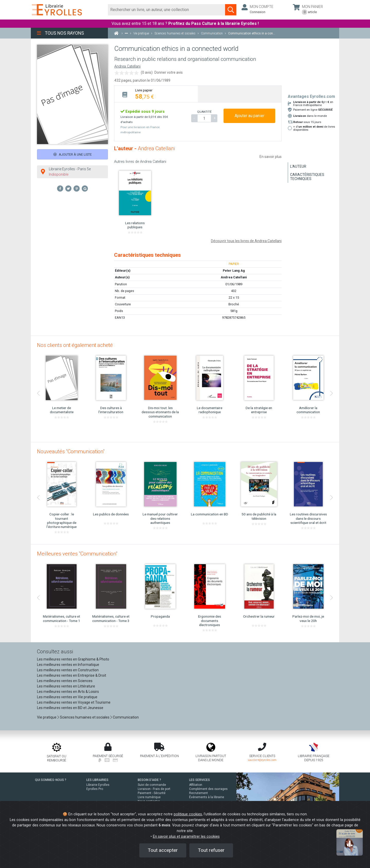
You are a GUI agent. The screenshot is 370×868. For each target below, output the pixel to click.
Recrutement (198, 793)
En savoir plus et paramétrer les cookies (186, 837)
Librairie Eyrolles (98, 785)
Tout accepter (163, 850)
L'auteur (298, 166)
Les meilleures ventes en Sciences (65, 681)
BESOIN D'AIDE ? (149, 780)
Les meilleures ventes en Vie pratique (67, 697)
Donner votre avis (169, 72)
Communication (126, 717)
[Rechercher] (167, 10)
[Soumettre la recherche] (231, 10)
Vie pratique (47, 717)
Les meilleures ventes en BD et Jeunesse (70, 708)
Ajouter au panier (249, 116)
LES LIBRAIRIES (97, 780)
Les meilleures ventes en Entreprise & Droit (72, 675)
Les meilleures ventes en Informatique (68, 665)
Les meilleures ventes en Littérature (66, 686)
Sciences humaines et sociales (85, 717)
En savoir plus (271, 157)
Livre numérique (149, 797)
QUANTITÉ (204, 112)
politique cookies (188, 814)
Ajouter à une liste (73, 154)
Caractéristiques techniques (307, 177)
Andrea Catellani (127, 66)
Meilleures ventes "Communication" (77, 554)
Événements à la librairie (207, 797)
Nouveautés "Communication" (71, 451)
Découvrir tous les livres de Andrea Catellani (246, 241)
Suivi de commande (152, 785)
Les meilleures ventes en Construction (68, 670)
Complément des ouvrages (208, 789)
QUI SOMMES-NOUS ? (51, 780)
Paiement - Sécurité (152, 793)
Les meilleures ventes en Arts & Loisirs (68, 692)
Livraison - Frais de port (154, 789)
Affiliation (196, 785)
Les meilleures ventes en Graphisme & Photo (73, 659)
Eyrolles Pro (95, 789)
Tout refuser (211, 850)
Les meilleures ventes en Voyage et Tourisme (74, 702)
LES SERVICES (200, 780)
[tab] (156, 94)
